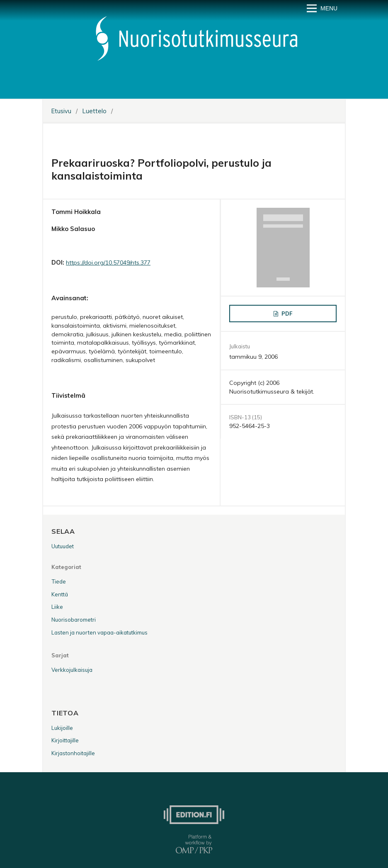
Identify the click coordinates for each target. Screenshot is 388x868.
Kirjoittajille (65, 740)
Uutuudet (63, 546)
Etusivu (61, 111)
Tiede (59, 581)
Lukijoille (62, 728)
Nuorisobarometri (74, 620)
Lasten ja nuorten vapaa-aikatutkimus (99, 632)
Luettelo (95, 111)
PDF (286, 314)
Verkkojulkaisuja (72, 670)
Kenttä (60, 594)
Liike (57, 607)
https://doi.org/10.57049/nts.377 (108, 263)
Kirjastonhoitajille (73, 753)
